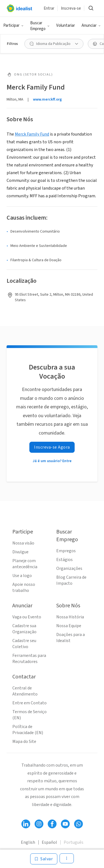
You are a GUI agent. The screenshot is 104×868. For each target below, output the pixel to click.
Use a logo (22, 576)
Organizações (69, 568)
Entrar (49, 8)
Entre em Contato (29, 703)
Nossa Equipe (69, 626)
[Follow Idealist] (26, 824)
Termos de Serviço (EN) (29, 715)
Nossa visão (23, 543)
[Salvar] (44, 859)
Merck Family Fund (32, 134)
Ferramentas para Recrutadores (29, 659)
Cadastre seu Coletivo (24, 644)
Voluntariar (66, 25)
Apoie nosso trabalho (24, 587)
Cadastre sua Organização (24, 629)
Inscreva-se (71, 8)
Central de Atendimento (25, 691)
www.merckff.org (47, 99)
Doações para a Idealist (71, 638)
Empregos (66, 551)
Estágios (64, 560)
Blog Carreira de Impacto (71, 580)
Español (49, 842)
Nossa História (70, 617)
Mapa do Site (24, 742)
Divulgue (20, 552)
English (28, 842)
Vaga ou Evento (27, 617)
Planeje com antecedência (25, 564)
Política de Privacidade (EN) (28, 730)
